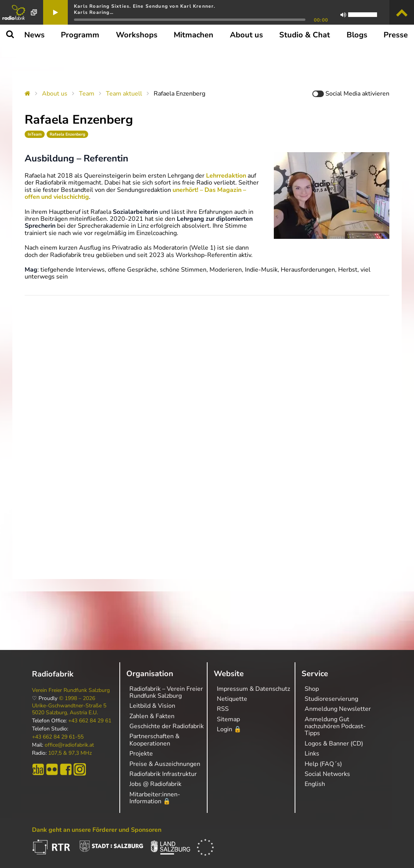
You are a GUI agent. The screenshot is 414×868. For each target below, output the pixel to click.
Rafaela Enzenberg (67, 134)
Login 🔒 (229, 729)
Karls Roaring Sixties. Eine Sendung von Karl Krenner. (145, 6)
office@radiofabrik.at (69, 745)
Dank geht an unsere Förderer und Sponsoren (97, 830)
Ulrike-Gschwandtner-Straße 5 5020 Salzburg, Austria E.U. (69, 709)
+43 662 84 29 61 (90, 721)
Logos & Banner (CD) (334, 744)
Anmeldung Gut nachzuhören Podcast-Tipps (335, 726)
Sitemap (228, 719)
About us (55, 94)
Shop (312, 689)
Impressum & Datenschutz (253, 689)
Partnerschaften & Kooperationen (154, 740)
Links (312, 754)
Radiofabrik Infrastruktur (163, 774)
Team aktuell (124, 94)
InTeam (35, 134)
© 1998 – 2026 (77, 698)
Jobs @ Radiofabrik (155, 784)
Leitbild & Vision (152, 706)
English (315, 784)
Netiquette (232, 699)
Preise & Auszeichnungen (165, 764)
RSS (223, 709)
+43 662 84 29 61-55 (58, 737)
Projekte (141, 754)
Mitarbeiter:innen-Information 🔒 (155, 798)
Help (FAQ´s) (323, 764)
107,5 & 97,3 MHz (70, 753)
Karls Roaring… (94, 12)
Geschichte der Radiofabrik (167, 726)
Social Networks (327, 774)
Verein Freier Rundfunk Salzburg (71, 690)
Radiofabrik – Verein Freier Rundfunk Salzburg (166, 692)
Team (87, 94)
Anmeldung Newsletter (338, 709)
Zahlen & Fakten (152, 716)
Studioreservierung (331, 699)
